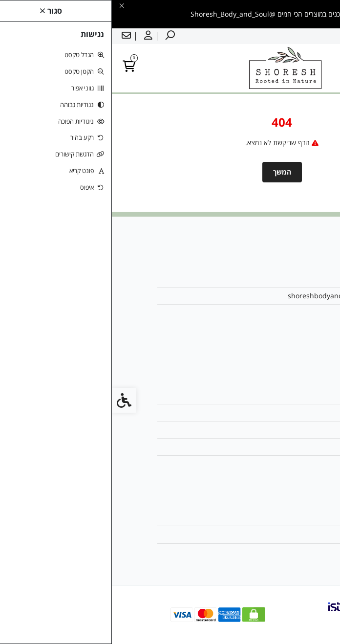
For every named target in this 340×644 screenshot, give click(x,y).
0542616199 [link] (265, 313)
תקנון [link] (278, 430)
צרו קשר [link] (273, 395)
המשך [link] (170, 172)
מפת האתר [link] (270, 412)
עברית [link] (325, 36)
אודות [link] (277, 278)
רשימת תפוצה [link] (266, 552)
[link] (318, 622)
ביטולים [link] (275, 464)
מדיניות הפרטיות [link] (263, 447)
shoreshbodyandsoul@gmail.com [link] (230, 296)
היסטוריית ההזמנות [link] (259, 534)
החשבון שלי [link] (269, 517)
